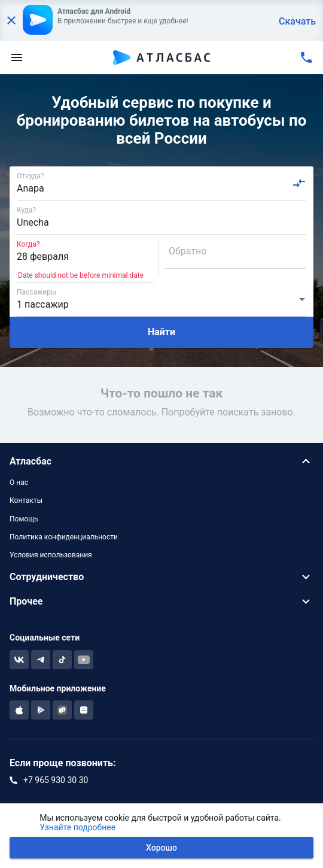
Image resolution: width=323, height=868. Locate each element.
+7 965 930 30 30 (56, 780)
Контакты (26, 500)
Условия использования (51, 555)
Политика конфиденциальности (64, 537)
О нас (19, 482)
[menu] (17, 57)
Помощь (24, 519)
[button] (161, 461)
